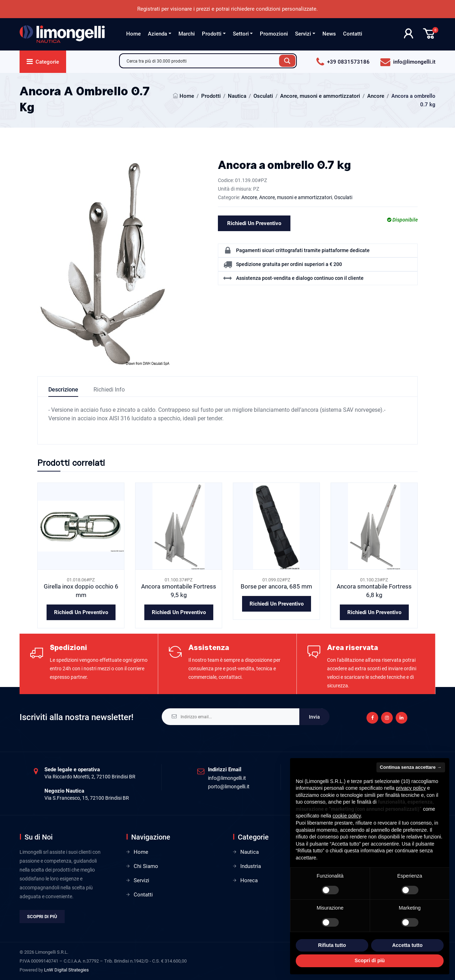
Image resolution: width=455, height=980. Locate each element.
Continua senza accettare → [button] (411, 767)
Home (133, 34)
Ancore (376, 96)
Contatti (353, 34)
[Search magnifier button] (287, 61)
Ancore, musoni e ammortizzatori (320, 96)
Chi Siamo (146, 866)
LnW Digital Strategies (66, 970)
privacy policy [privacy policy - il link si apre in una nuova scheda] (411, 788)
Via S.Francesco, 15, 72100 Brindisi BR (87, 798)
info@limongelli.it (227, 778)
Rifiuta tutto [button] (332, 945)
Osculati (263, 96)
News (329, 34)
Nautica (237, 96)
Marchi (187, 34)
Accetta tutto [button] (407, 945)
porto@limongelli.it (229, 787)
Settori (241, 34)
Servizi (303, 34)
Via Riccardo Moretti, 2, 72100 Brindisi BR (90, 777)
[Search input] (201, 61)
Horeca (249, 880)
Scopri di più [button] (370, 960)
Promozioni (274, 34)
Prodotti (212, 34)
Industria (251, 866)
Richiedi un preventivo (254, 223)
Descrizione (63, 390)
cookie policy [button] (347, 816)
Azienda (157, 34)
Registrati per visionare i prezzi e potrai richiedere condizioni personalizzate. (227, 9)
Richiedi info (109, 390)
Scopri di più (42, 917)
